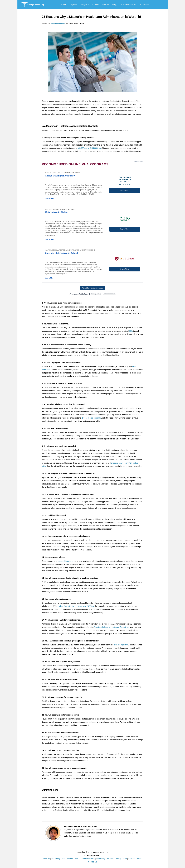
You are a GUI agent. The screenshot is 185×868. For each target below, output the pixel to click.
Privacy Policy (121, 859)
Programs (85, 4)
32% (131, 331)
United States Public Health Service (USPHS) (76, 606)
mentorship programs (66, 561)
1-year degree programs (92, 418)
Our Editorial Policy (87, 859)
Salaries (106, 4)
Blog (114, 4)
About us (46, 859)
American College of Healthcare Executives (111, 627)
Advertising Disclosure (105, 859)
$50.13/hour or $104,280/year (89, 148)
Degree (73, 4)
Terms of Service (135, 859)
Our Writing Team (58, 859)
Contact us (93, 862)
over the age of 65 (121, 645)
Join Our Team (72, 859)
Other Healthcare (128, 4)
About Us (144, 4)
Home (64, 4)
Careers (95, 4)
